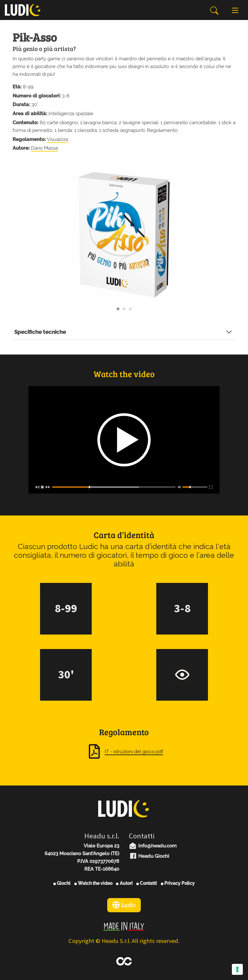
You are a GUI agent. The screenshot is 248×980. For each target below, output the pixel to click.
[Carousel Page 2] (124, 309)
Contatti (147, 883)
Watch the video (93, 883)
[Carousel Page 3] (130, 309)
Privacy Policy (178, 883)
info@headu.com (153, 846)
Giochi (62, 883)
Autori (124, 883)
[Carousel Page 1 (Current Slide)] (118, 309)
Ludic (124, 905)
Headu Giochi (149, 856)
